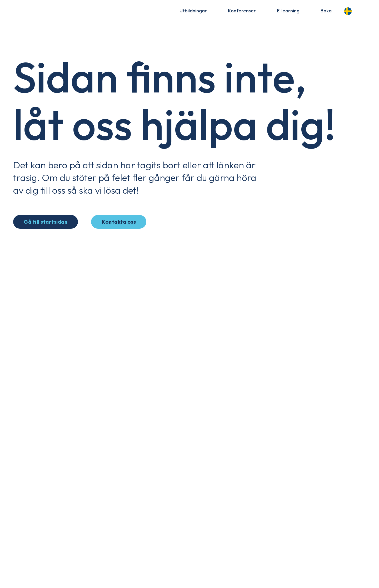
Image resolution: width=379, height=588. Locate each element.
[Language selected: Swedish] (350, 10)
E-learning (288, 11)
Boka (326, 11)
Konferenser (242, 11)
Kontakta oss (119, 222)
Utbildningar (193, 11)
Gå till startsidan (46, 222)
